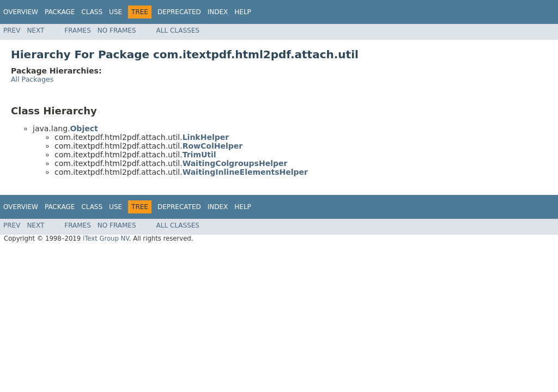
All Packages (32, 79)
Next (35, 30)
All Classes (178, 30)
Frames (78, 30)
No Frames (117, 30)
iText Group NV (106, 238)
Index (218, 12)
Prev (12, 30)
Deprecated (179, 12)
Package (60, 12)
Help (243, 12)
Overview (21, 12)
